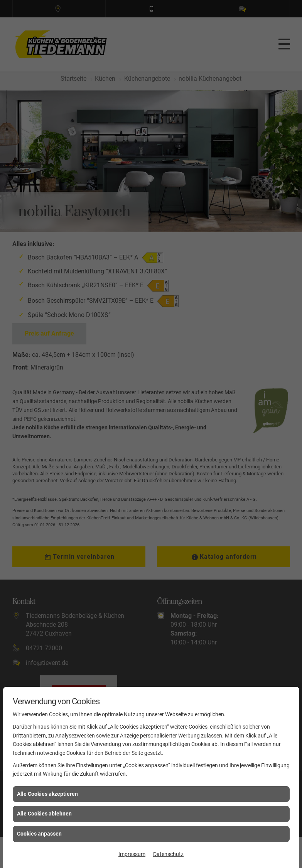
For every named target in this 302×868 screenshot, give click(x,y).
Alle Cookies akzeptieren (47, 794)
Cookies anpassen (39, 834)
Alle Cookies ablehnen (44, 814)
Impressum (132, 854)
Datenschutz (168, 854)
